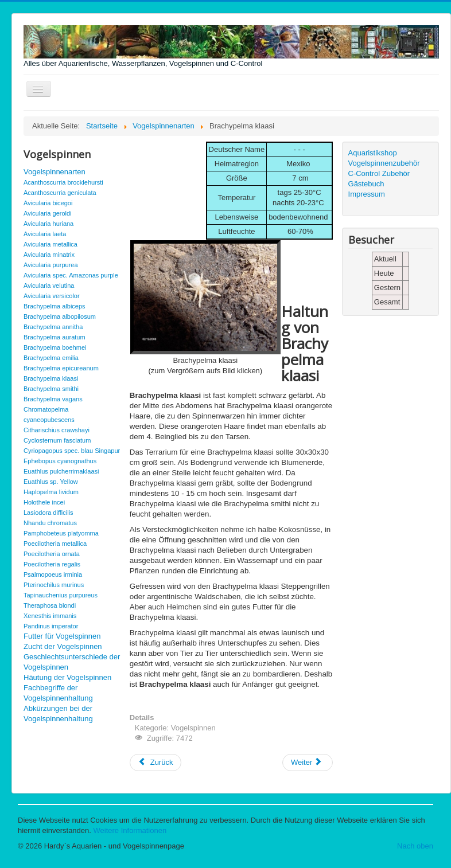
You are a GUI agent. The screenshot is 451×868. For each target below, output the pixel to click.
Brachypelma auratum (55, 337)
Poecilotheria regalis (52, 564)
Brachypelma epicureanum (61, 368)
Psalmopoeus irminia (53, 574)
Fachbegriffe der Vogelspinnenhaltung (58, 693)
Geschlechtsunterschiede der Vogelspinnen (72, 662)
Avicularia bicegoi (48, 203)
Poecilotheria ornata (52, 554)
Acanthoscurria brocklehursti (63, 182)
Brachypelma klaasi (51, 378)
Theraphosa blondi (50, 605)
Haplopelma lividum (51, 492)
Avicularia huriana (48, 224)
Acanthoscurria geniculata (60, 193)
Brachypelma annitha (53, 327)
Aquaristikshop (373, 153)
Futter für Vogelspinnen (62, 636)
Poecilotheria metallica (55, 544)
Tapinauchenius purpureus (61, 595)
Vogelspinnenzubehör (384, 163)
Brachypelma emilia (51, 358)
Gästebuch (366, 184)
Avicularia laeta (45, 234)
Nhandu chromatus (50, 523)
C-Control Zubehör (379, 173)
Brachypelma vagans (53, 399)
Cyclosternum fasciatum (57, 440)
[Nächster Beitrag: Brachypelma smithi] (308, 763)
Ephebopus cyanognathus (60, 461)
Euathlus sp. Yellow (51, 482)
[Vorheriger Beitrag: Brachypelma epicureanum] (156, 763)
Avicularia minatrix (49, 255)
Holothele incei (44, 502)
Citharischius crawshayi (57, 430)
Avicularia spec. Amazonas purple (71, 275)
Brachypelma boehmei (55, 347)
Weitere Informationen (130, 830)
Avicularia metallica (50, 244)
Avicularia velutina (49, 286)
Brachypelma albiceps (55, 306)
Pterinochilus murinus (54, 585)
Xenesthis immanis (50, 616)
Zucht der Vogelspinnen (63, 646)
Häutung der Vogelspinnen (67, 677)
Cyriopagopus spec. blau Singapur (72, 451)
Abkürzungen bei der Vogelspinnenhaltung (58, 713)
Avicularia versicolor (52, 296)
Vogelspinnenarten (55, 172)
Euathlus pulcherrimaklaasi (61, 471)
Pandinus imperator (51, 626)
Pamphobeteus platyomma (61, 533)
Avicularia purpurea (51, 265)
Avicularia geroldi (48, 213)
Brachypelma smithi (51, 389)
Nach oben (415, 846)
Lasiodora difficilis (48, 513)
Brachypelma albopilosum (60, 316)
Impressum (367, 194)
